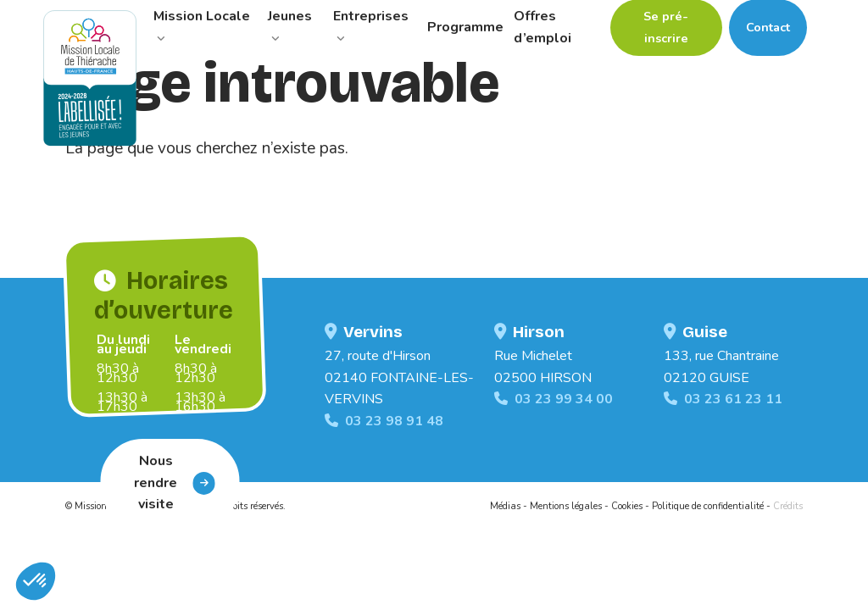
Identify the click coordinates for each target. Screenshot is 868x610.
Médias (505, 506)
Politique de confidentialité (708, 506)
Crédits (788, 506)
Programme (465, 27)
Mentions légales (566, 506)
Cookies (627, 506)
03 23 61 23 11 (723, 399)
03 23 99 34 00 (554, 399)
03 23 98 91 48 (384, 421)
